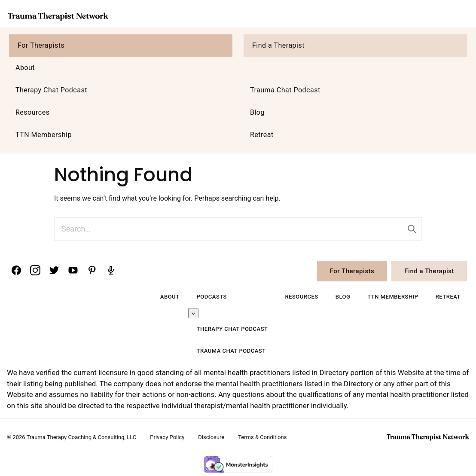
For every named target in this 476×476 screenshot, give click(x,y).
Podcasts (212, 297)
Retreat (262, 135)
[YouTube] (73, 270)
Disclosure (211, 437)
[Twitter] (54, 270)
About (25, 68)
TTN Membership (44, 135)
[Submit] (412, 229)
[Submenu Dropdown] (193, 313)
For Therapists (41, 45)
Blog (257, 112)
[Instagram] (35, 270)
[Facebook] (16, 270)
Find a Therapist (278, 45)
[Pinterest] (92, 270)
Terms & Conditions (262, 437)
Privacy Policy (167, 437)
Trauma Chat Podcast (285, 90)
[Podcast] (111, 270)
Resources (32, 112)
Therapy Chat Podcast (51, 90)
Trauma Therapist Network (58, 16)
